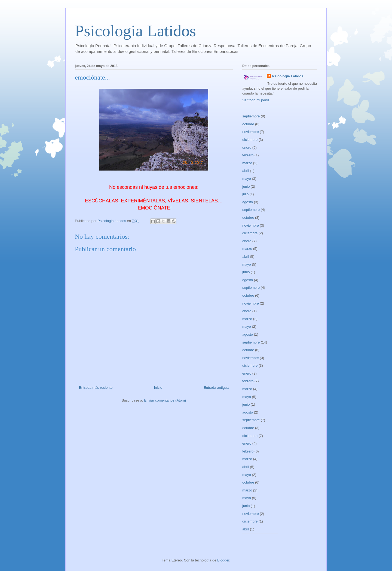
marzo (247, 163)
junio (246, 186)
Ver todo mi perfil (256, 100)
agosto (248, 202)
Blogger (223, 560)
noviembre (251, 132)
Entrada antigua (216, 388)
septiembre (251, 116)
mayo (247, 179)
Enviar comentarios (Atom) (165, 400)
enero (247, 148)
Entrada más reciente (96, 388)
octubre (248, 124)
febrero (248, 155)
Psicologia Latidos (135, 31)
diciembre (250, 140)
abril (246, 171)
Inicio (158, 388)
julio (245, 194)
